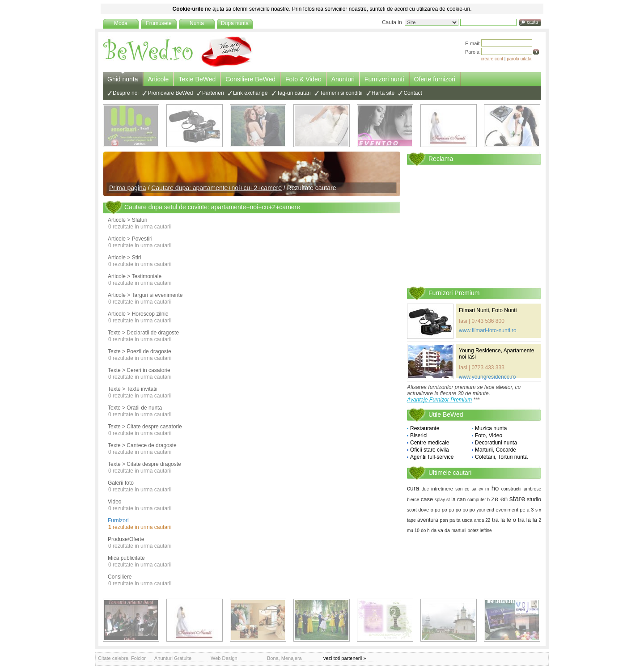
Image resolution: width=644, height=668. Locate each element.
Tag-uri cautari (294, 93)
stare (517, 499)
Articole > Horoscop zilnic (138, 314)
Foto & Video (303, 79)
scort (412, 510)
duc (425, 489)
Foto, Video (489, 435)
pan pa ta (450, 520)
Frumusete (159, 23)
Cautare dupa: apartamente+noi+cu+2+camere (216, 188)
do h (425, 531)
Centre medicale (430, 443)
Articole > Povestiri (130, 239)
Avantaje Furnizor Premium (439, 400)
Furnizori (118, 520)
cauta (532, 22)
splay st (442, 500)
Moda (121, 23)
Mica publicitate (126, 558)
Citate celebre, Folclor (122, 658)
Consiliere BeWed (250, 79)
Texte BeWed (197, 79)
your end (485, 510)
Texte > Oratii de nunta (135, 408)
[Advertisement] (474, 225)
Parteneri (213, 93)
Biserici (419, 435)
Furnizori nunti (384, 79)
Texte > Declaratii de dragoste (143, 333)
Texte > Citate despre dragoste (144, 464)
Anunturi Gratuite (173, 658)
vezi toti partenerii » (345, 658)
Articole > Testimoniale (135, 276)
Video (114, 502)
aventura (428, 520)
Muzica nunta (491, 428)
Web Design (224, 658)
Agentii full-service (432, 457)
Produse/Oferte (126, 539)
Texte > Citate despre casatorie (145, 427)
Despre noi (126, 93)
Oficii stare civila (430, 450)
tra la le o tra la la (515, 520)
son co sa (466, 489)
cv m (484, 489)
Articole (159, 79)
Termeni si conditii (341, 93)
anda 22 (482, 520)
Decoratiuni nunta (496, 443)
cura (413, 488)
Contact (413, 93)
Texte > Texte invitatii (133, 389)
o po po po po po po (453, 510)
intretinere (442, 489)
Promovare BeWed (170, 93)
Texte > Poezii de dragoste (140, 351)
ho (495, 488)
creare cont (492, 59)
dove (424, 510)
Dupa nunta (235, 23)
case (427, 499)
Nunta (197, 23)
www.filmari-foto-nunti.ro (488, 330)
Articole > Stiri (124, 258)
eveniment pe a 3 (515, 510)
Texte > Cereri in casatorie (139, 370)
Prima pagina (128, 188)
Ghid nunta (123, 79)
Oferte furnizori (435, 79)
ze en (500, 499)
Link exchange (250, 93)
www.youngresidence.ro (487, 377)
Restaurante (425, 428)
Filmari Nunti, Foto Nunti (488, 310)
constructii (511, 489)
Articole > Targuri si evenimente (145, 295)
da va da (441, 530)
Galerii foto (121, 483)
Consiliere (120, 577)
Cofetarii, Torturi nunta (501, 457)
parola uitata (519, 59)
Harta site (383, 93)
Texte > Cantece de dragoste (142, 445)
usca (467, 520)
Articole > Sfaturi (127, 220)
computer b (479, 500)
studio (534, 499)
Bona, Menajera (284, 658)
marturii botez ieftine (472, 531)
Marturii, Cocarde (496, 450)
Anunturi (343, 79)
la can (458, 499)
